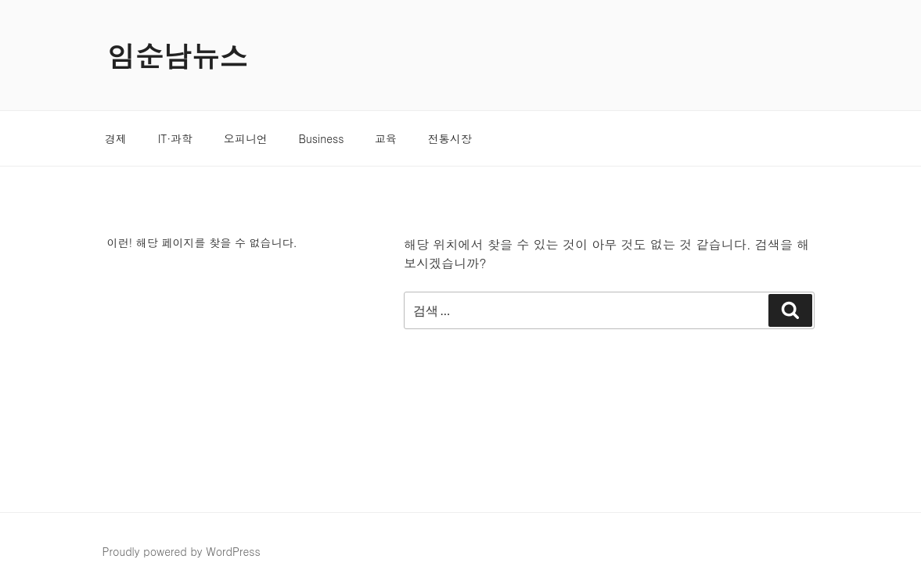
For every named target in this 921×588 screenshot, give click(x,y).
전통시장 (450, 138)
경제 (116, 138)
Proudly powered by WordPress (182, 551)
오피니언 (246, 138)
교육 (386, 138)
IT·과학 (175, 138)
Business (321, 138)
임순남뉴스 (178, 55)
